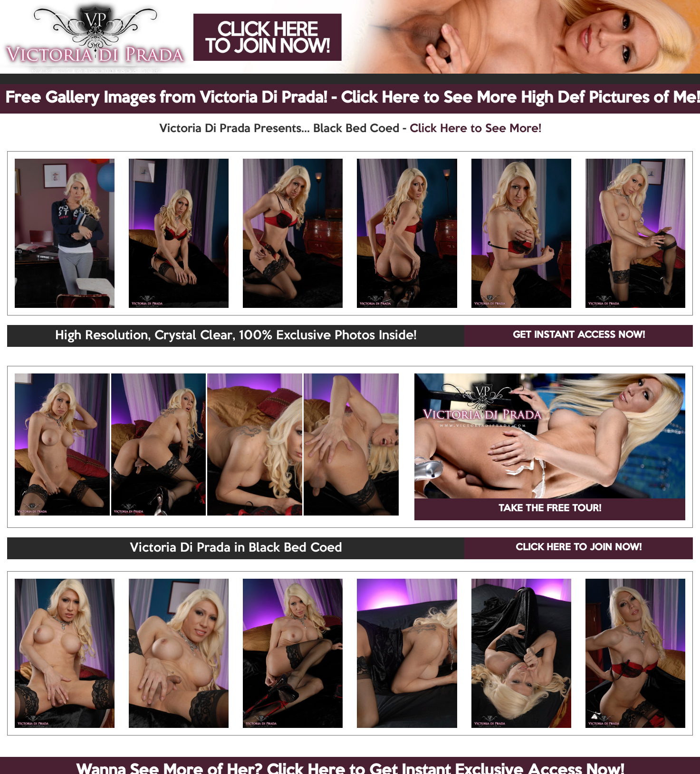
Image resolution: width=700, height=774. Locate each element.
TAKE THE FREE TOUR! (550, 509)
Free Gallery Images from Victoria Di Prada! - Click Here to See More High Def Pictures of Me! (353, 98)
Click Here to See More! (475, 129)
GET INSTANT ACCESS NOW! (579, 335)
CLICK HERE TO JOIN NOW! (579, 548)
